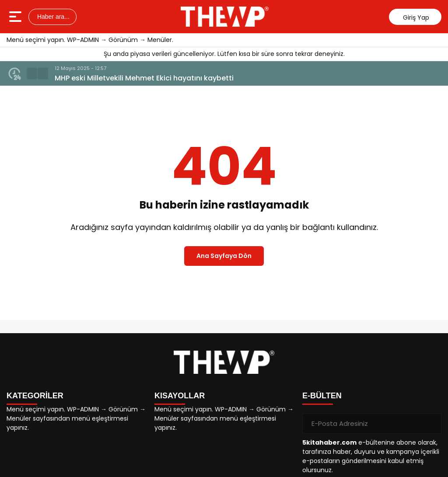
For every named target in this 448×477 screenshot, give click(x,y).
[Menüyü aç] (16, 17)
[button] (32, 73)
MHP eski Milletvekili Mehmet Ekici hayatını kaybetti (144, 78)
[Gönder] (431, 424)
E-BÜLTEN (322, 396)
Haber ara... (52, 17)
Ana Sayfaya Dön (224, 256)
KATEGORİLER (35, 396)
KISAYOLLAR (180, 396)
